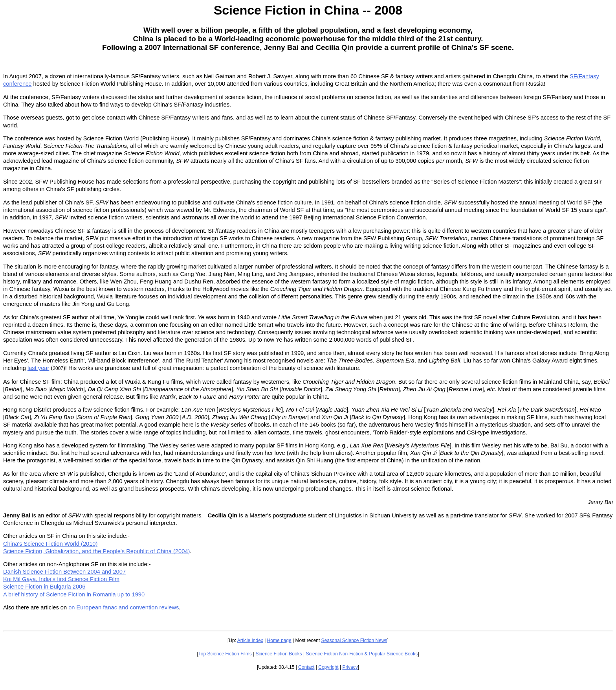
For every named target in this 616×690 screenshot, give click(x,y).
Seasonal (331, 640)
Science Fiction (358, 640)
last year (38, 368)
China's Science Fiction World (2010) (50, 544)
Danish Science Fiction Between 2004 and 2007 (64, 572)
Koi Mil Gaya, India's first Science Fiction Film (61, 579)
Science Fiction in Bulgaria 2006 (44, 587)
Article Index (250, 640)
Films (246, 654)
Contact (306, 667)
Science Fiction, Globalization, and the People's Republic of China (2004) (96, 551)
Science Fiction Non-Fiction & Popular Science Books (362, 654)
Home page (279, 640)
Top (203, 654)
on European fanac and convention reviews (124, 607)
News (380, 640)
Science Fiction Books (279, 654)
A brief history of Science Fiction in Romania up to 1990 (74, 594)
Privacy (350, 667)
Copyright (328, 667)
